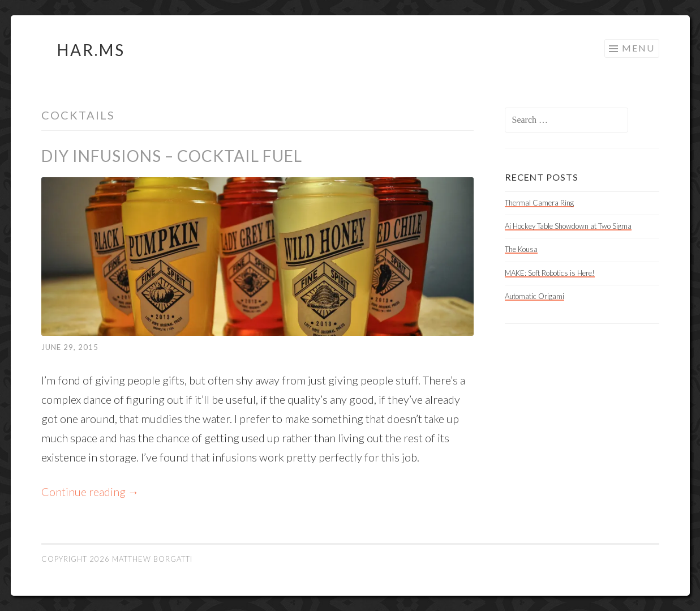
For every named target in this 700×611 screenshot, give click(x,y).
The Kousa (521, 249)
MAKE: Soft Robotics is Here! (550, 273)
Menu (638, 48)
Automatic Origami (534, 296)
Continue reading (90, 492)
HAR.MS (91, 50)
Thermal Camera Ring (539, 203)
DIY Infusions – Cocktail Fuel (172, 156)
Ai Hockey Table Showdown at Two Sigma (568, 226)
